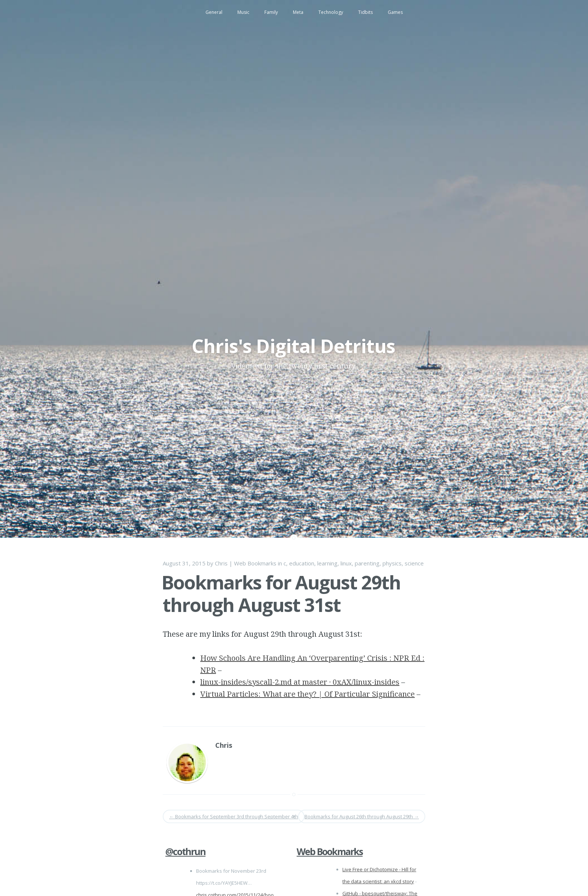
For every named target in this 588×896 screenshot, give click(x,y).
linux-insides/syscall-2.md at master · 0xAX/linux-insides (300, 682)
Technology (331, 12)
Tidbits (365, 12)
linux (346, 563)
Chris (221, 563)
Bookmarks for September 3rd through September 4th (234, 816)
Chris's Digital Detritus (293, 346)
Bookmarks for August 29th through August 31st (281, 594)
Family (271, 12)
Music (243, 12)
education (302, 563)
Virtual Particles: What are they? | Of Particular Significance (307, 694)
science (414, 563)
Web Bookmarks (255, 563)
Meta (298, 12)
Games (395, 12)
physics (392, 563)
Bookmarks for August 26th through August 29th (362, 816)
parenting (367, 563)
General (214, 12)
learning (327, 563)
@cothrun (185, 851)
